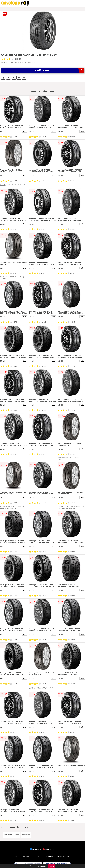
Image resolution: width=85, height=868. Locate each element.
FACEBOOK (36, 849)
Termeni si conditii (23, 856)
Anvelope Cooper (11, 835)
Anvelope (26, 835)
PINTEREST (48, 849)
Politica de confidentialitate (43, 856)
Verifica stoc (59, 70)
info (25, 131)
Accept (52, 866)
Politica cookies (62, 856)
